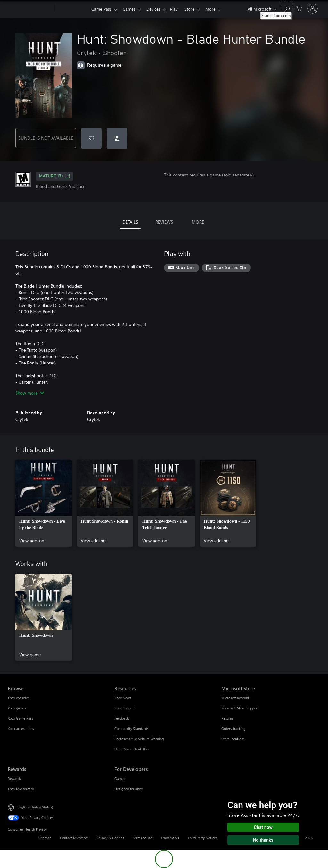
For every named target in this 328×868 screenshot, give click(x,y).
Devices (156, 9)
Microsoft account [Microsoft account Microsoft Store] (235, 698)
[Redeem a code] (117, 138)
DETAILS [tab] (130, 222)
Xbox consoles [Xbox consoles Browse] (19, 698)
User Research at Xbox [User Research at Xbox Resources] (132, 749)
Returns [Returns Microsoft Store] (227, 718)
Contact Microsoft (74, 838)
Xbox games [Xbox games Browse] (17, 708)
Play (178, 9)
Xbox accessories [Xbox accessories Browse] (21, 729)
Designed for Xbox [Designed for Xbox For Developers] (128, 789)
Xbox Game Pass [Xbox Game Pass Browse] (20, 718)
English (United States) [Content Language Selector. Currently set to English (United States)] (35, 807)
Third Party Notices (203, 838)
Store (195, 9)
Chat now (263, 827)
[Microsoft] (30, 9)
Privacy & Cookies (110, 838)
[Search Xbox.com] (287, 8)
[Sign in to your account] (313, 9)
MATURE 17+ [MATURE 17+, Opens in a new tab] (54, 176)
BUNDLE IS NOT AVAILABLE (46, 138)
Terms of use (143, 838)
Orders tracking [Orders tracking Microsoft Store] (233, 729)
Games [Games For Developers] (120, 778)
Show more (30, 393)
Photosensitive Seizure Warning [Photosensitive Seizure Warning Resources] (139, 739)
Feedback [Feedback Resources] (122, 718)
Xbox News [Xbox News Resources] (123, 698)
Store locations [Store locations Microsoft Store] (233, 739)
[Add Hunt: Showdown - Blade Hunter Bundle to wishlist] (91, 138)
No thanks (263, 840)
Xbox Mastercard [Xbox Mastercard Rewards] (21, 789)
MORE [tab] (198, 222)
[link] (44, 503)
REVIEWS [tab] (164, 222)
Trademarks (170, 838)
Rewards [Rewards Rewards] (14, 778)
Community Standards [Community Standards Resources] (131, 729)
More (217, 9)
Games (130, 9)
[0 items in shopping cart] (299, 8)
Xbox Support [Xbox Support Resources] (125, 708)
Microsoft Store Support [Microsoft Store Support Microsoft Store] (240, 708)
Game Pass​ (102, 9)
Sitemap (45, 838)
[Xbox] (72, 9)
